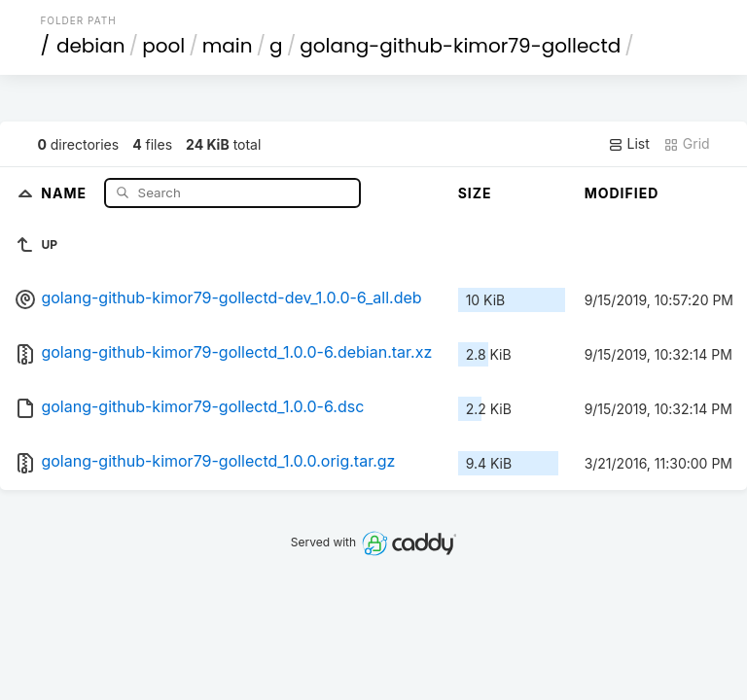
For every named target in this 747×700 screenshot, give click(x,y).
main (228, 46)
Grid (687, 144)
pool (163, 46)
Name (66, 192)
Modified (622, 193)
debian (91, 46)
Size (475, 193)
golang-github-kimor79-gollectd (460, 46)
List (629, 144)
